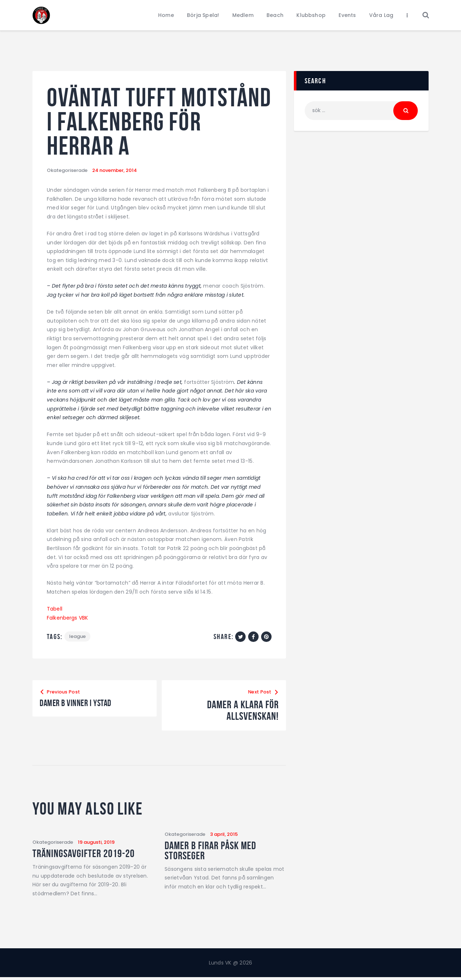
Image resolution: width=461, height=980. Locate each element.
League (78, 637)
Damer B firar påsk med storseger (219, 853)
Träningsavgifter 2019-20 (92, 855)
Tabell (55, 609)
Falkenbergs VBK (68, 618)
